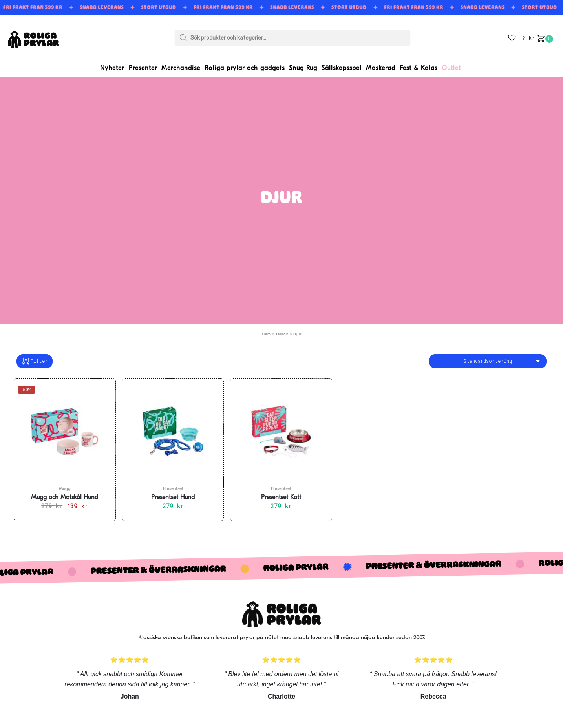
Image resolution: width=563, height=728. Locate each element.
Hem (266, 331)
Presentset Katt (281, 495)
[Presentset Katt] (281, 429)
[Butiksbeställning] (488, 359)
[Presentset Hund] (173, 429)
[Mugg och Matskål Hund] (65, 429)
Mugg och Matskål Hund (65, 495)
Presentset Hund (173, 495)
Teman (282, 331)
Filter (35, 359)
